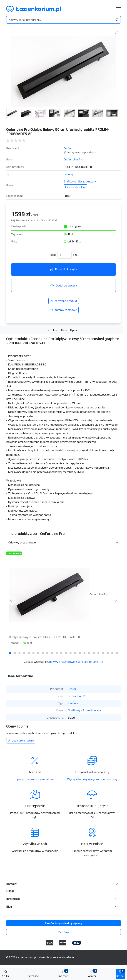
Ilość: (53, 255)
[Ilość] (64, 255)
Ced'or (68, 148)
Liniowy (69, 174)
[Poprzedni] (11, 600)
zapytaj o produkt (64, 301)
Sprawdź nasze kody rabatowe (35, 779)
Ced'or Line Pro (73, 159)
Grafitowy (70, 181)
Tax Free (64, 932)
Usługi (10, 891)
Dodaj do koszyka (63, 269)
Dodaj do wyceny (64, 286)
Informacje (13, 899)
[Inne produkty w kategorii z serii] (63, 543)
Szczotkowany (87, 181)
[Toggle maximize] (116, 32)
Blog (9, 907)
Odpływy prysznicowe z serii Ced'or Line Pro (75, 662)
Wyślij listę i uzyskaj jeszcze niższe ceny (92, 779)
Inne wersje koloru (75, 187)
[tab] (10, 653)
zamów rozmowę (64, 310)
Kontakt (11, 884)
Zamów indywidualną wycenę (63, 923)
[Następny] (116, 600)
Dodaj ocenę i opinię (21, 741)
